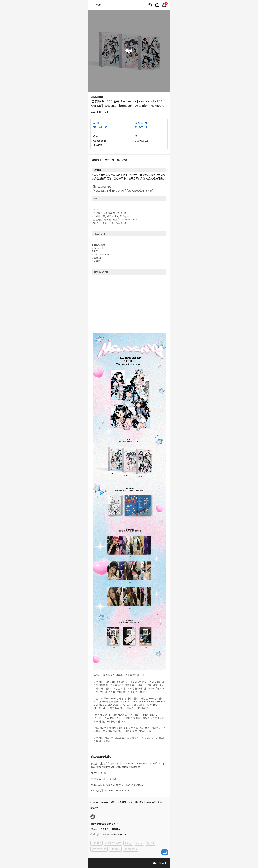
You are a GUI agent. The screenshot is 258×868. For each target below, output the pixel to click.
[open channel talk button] (165, 852)
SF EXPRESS (130, 849)
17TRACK (115, 849)
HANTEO (97, 843)
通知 (113, 802)
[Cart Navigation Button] (164, 5)
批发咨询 (116, 829)
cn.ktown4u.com (119, 834)
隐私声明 (94, 808)
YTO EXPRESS (99, 849)
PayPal (150, 843)
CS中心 (94, 829)
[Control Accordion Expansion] (129, 824)
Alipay (128, 843)
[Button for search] (150, 5)
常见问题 (122, 802)
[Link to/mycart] (164, 5)
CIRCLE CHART (113, 843)
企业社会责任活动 (154, 802)
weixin (139, 843)
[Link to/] (157, 5)
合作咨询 (104, 829)
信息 (130, 802)
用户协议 (139, 802)
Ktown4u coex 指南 (99, 802)
